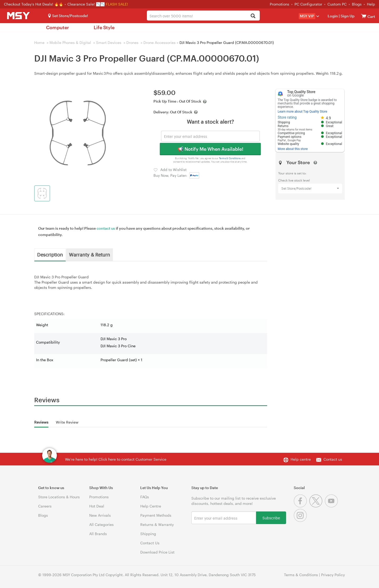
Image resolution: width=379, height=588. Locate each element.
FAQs (145, 497)
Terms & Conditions (230, 158)
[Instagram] (301, 521)
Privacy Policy (333, 575)
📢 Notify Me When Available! (210, 149)
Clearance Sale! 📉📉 (86, 4)
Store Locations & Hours (59, 497)
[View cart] (364, 16)
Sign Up (347, 16)
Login (333, 16)
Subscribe (271, 518)
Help (371, 4)
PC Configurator (308, 4)
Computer (58, 27)
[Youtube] (332, 506)
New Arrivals (100, 515)
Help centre (301, 459)
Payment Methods (156, 515)
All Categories (101, 524)
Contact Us (150, 543)
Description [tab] (50, 254)
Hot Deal (97, 506)
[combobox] (203, 16)
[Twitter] (317, 506)
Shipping (148, 534)
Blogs (357, 4)
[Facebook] (301, 506)
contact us (106, 228)
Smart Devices (109, 42)
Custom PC (337, 4)
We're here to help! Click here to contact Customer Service (116, 459)
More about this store (293, 149)
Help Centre (151, 506)
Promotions (280, 4)
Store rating (287, 117)
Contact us (333, 459)
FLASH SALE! (117, 4)
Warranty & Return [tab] (89, 254)
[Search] (253, 16)
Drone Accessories (159, 42)
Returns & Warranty (157, 524)
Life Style (104, 27)
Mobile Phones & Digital (70, 42)
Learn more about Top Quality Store (302, 112)
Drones (132, 42)
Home (39, 42)
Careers (45, 506)
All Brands (98, 534)
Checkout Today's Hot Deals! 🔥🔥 (34, 4)
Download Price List (157, 552)
